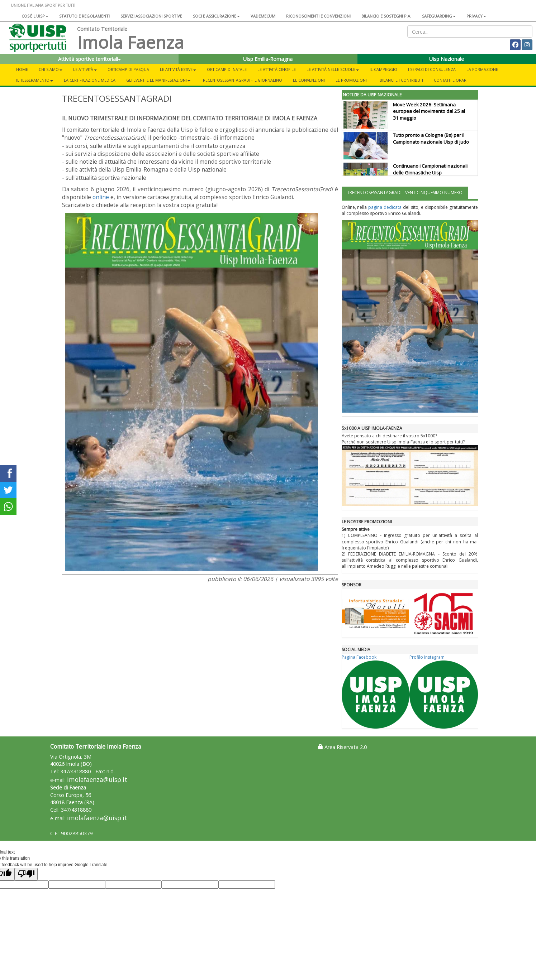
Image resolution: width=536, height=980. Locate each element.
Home (22, 69)
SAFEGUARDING (439, 16)
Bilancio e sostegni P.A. (386, 16)
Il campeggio (383, 69)
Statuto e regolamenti (84, 16)
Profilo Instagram (427, 657)
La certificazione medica (90, 80)
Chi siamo (51, 69)
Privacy (476, 16)
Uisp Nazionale (447, 59)
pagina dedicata (385, 207)
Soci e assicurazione (216, 16)
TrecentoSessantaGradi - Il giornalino (242, 80)
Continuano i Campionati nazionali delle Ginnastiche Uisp (430, 169)
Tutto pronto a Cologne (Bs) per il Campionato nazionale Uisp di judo (431, 138)
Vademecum (263, 16)
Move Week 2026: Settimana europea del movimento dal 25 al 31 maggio (429, 111)
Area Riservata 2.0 (342, 747)
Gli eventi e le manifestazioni (158, 80)
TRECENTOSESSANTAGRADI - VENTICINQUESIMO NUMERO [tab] (405, 193)
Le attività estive (178, 69)
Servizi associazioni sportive (151, 16)
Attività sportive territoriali (89, 59)
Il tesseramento (35, 80)
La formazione (482, 69)
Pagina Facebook (359, 657)
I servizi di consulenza (432, 69)
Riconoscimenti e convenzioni (318, 16)
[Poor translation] (26, 874)
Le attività (85, 69)
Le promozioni (351, 80)
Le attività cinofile (277, 69)
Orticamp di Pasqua (128, 69)
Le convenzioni (309, 80)
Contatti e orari (451, 80)
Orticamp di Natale (227, 69)
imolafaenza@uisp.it (97, 780)
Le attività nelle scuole (333, 69)
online (101, 197)
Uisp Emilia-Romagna (268, 59)
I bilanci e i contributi (400, 80)
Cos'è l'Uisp (35, 16)
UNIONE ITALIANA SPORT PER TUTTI (43, 5)
